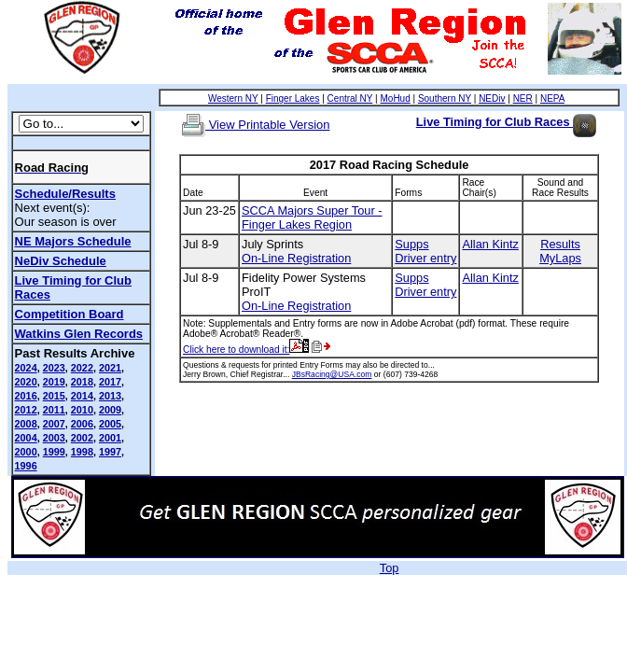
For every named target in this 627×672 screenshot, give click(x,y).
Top (390, 568)
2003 (54, 438)
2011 (54, 410)
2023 (54, 368)
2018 (82, 382)
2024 (26, 368)
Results (560, 244)
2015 (54, 396)
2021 (110, 368)
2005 (110, 424)
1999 (54, 452)
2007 (54, 424)
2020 (26, 382)
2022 (82, 368)
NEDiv (492, 98)
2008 (26, 424)
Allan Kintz (490, 244)
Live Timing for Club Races (506, 122)
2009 (110, 410)
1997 (110, 452)
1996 (26, 466)
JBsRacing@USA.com (332, 374)
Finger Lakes (293, 98)
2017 (110, 382)
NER (523, 98)
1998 (82, 452)
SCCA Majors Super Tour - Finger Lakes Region (312, 217)
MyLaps (560, 258)
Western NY (233, 98)
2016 (26, 396)
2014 (82, 396)
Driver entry (425, 258)
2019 (54, 382)
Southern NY (445, 98)
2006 (82, 424)
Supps (411, 244)
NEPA (552, 98)
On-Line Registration (296, 258)
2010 (82, 410)
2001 (110, 438)
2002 (82, 438)
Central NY (350, 98)
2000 (26, 452)
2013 (110, 396)
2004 (26, 438)
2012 (26, 410)
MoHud (395, 98)
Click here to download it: (246, 350)
